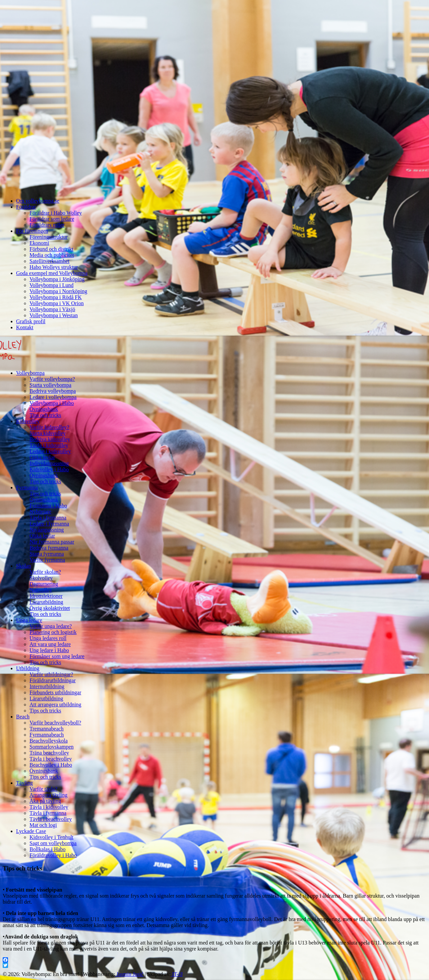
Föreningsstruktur (49, 237)
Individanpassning (49, 463)
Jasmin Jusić (129, 974)
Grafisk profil (31, 321)
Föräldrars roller (47, 225)
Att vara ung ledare (50, 644)
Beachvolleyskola (49, 741)
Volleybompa (30, 373)
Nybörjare (40, 512)
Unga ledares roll (48, 638)
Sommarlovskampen (52, 747)
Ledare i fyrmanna (49, 524)
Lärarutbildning (46, 602)
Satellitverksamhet (49, 261)
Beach (23, 717)
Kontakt (25, 327)
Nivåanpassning (47, 530)
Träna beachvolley (49, 753)
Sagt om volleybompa (53, 843)
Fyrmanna (27, 487)
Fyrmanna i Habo (48, 506)
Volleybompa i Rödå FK (56, 297)
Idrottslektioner (46, 596)
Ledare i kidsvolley (50, 451)
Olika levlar (42, 457)
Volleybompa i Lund (51, 285)
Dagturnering (44, 584)
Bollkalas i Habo (48, 849)
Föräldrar (26, 207)
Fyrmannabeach (47, 735)
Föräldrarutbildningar (53, 680)
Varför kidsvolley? (49, 427)
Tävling (24, 783)
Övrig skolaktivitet (50, 608)
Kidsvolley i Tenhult (51, 837)
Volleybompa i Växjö (52, 309)
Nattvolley (41, 590)
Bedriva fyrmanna (49, 548)
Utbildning (28, 668)
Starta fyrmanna (47, 554)
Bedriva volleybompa (53, 391)
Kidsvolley (28, 421)
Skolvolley (41, 578)
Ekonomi (39, 243)
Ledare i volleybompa (53, 397)
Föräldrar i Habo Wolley (56, 213)
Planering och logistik (53, 632)
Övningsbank (44, 409)
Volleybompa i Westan (54, 315)
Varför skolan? (45, 572)
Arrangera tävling (48, 795)
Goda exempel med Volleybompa (52, 273)
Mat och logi (43, 825)
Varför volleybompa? (52, 379)
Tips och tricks (45, 415)
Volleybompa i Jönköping (57, 279)
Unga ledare (29, 620)
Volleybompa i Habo (52, 403)
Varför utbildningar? (51, 674)
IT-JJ (177, 974)
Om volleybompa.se (38, 201)
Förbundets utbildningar (55, 692)
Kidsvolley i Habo (49, 469)
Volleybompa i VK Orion (57, 303)
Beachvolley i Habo (51, 765)
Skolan (23, 566)
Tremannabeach (47, 729)
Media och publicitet (52, 255)
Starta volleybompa (50, 385)
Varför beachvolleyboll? (55, 723)
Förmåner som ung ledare (57, 656)
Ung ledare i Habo (49, 650)
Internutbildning (47, 686)
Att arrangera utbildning (55, 705)
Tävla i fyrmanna (48, 518)
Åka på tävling (45, 801)
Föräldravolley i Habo (53, 855)
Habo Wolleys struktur (54, 267)
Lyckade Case (31, 831)
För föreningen (32, 231)
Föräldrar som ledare (52, 219)
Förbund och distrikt (51, 249)
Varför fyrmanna (47, 560)
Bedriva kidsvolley (50, 439)
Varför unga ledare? (51, 626)
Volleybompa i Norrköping (58, 291)
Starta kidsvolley (48, 433)
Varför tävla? (43, 789)
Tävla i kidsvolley (49, 445)
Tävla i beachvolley (51, 759)
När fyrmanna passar (52, 542)
